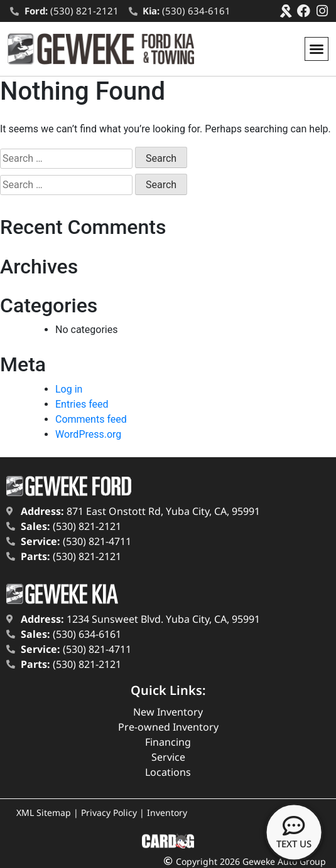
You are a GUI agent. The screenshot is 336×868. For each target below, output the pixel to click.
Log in (69, 389)
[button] (317, 49)
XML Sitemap (44, 812)
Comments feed (91, 419)
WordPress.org (88, 434)
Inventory (167, 812)
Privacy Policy (109, 812)
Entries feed (82, 404)
